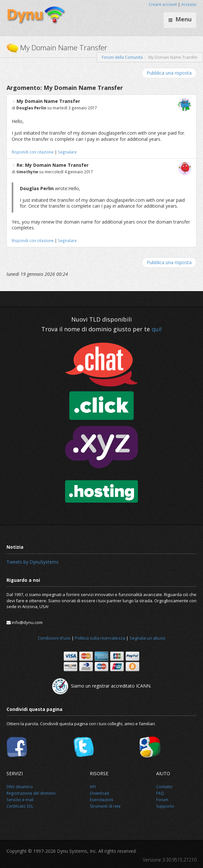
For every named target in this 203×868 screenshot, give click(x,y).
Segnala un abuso (148, 638)
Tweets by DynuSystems (33, 562)
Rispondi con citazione (33, 152)
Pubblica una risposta (169, 73)
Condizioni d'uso (54, 638)
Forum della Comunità (122, 57)
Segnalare (67, 152)
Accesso (189, 4)
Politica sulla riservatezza (100, 638)
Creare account (163, 4)
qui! (157, 329)
